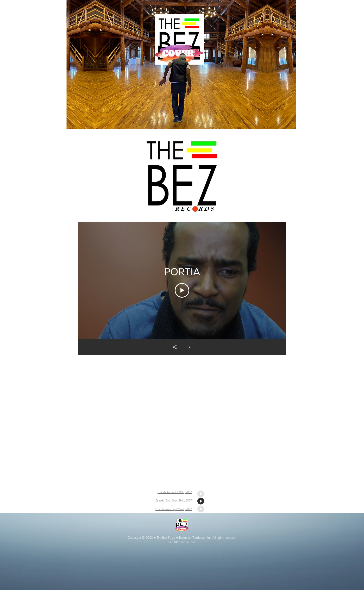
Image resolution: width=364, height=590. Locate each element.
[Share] (175, 347)
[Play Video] (182, 290)
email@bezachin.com (182, 542)
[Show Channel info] (189, 347)
